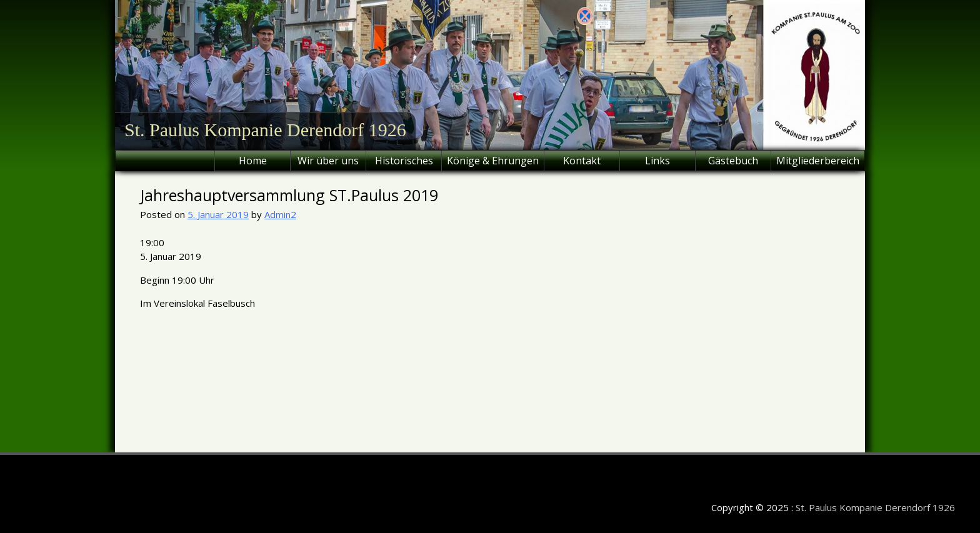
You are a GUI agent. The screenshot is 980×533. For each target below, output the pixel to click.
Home (253, 161)
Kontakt (582, 161)
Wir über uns (328, 161)
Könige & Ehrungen (493, 161)
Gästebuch (733, 161)
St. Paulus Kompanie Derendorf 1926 (265, 130)
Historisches (404, 161)
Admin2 (280, 214)
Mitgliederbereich (818, 161)
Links (657, 161)
